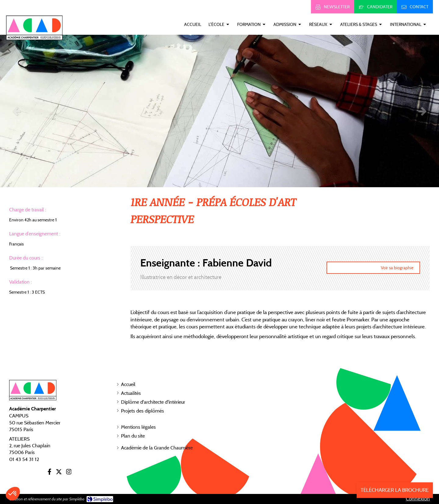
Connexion (418, 499)
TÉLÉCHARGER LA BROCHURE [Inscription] (395, 490)
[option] (220, 111)
